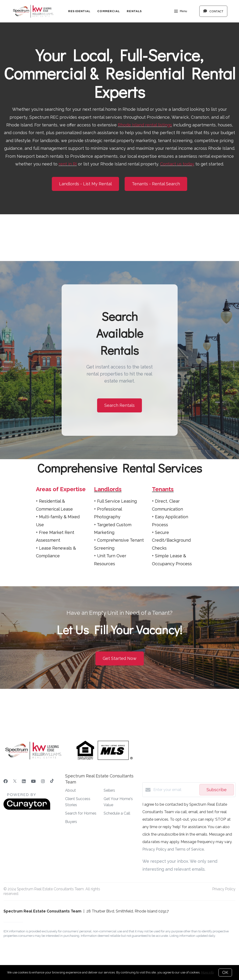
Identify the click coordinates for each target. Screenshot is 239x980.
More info (207, 972)
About (70, 790)
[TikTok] (52, 781)
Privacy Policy (224, 889)
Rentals (134, 11)
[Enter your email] (175, 790)
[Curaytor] (27, 809)
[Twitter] (15, 781)
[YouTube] (33, 781)
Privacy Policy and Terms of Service (173, 849)
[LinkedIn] (24, 781)
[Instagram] (43, 781)
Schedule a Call (117, 813)
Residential (79, 11)
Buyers (71, 822)
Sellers (109, 790)
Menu (181, 12)
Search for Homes (81, 813)
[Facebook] (6, 781)
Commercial (109, 11)
